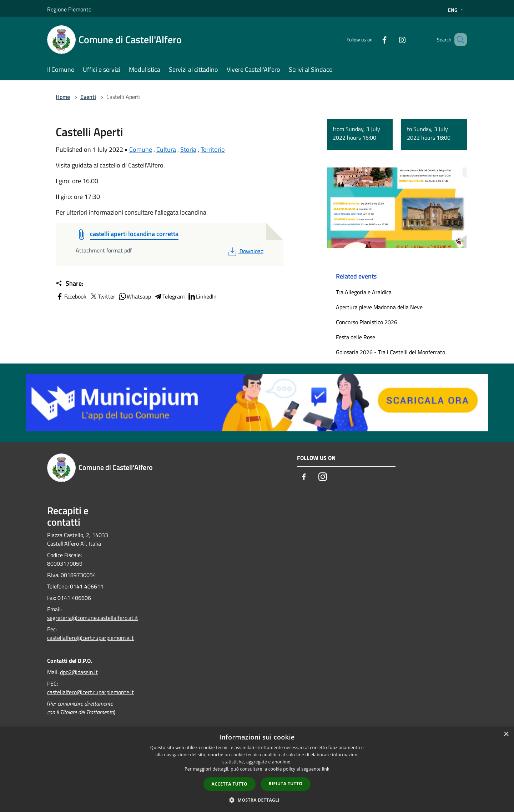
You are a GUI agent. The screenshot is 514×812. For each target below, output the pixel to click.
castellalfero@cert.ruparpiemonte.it (90, 638)
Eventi (88, 97)
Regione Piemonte (69, 9)
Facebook (71, 296)
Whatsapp (135, 296)
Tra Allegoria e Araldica (364, 292)
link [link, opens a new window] (326, 769)
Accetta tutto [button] (230, 784)
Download (245, 251)
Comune (141, 149)
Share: (69, 284)
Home (63, 97)
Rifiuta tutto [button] (286, 784)
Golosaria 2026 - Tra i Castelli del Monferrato (390, 352)
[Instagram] (392, 39)
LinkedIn (202, 296)
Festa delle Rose (356, 337)
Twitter (102, 296)
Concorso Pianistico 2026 (367, 322)
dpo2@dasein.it (79, 672)
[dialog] (257, 769)
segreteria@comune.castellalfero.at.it (93, 618)
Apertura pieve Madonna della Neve (379, 307)
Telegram (169, 296)
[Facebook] (374, 39)
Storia (188, 149)
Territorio (213, 149)
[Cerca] (458, 40)
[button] (257, 800)
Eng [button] (457, 10)
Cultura (166, 149)
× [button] (506, 734)
